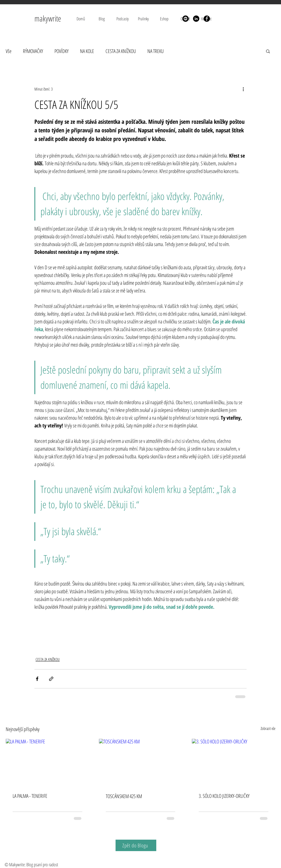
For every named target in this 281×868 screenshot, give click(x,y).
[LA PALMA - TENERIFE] (47, 762)
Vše (9, 51)
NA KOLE (87, 51)
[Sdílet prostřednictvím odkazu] (51, 679)
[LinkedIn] (196, 19)
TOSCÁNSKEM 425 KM (124, 796)
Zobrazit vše (268, 728)
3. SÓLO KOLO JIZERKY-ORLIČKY (224, 796)
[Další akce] (243, 89)
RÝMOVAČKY (33, 51)
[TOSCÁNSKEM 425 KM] (141, 762)
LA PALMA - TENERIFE (30, 796)
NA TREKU (156, 51)
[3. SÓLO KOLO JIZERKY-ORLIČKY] (234, 762)
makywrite (49, 18)
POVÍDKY (62, 51)
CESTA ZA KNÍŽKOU (121, 51)
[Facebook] (207, 19)
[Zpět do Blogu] (136, 845)
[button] (268, 51)
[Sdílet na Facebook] (37, 679)
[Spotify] (186, 19)
